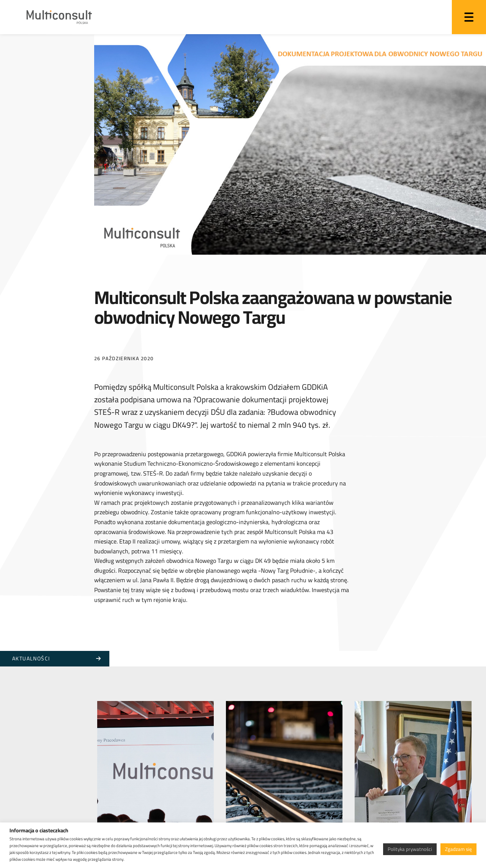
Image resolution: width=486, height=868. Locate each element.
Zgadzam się (458, 849)
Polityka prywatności (410, 849)
